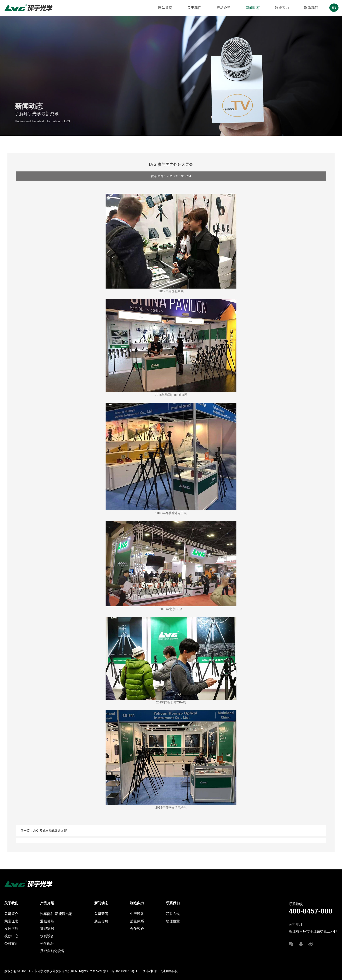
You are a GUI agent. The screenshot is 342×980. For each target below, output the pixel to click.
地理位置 (173, 921)
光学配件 (47, 943)
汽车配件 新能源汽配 (56, 914)
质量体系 (137, 921)
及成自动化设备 (52, 951)
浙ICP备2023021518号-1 (120, 971)
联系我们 (311, 8)
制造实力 (282, 8)
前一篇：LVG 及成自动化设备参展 (44, 831)
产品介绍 (224, 8)
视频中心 (11, 936)
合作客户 (137, 929)
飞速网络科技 (169, 971)
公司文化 (11, 943)
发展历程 (11, 929)
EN (334, 8)
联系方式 (173, 914)
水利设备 (47, 936)
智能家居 (47, 929)
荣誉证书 (11, 921)
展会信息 (101, 921)
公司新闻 (101, 914)
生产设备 (137, 914)
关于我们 (194, 8)
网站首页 (165, 8)
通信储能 (47, 921)
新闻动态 (253, 8)
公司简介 (11, 914)
